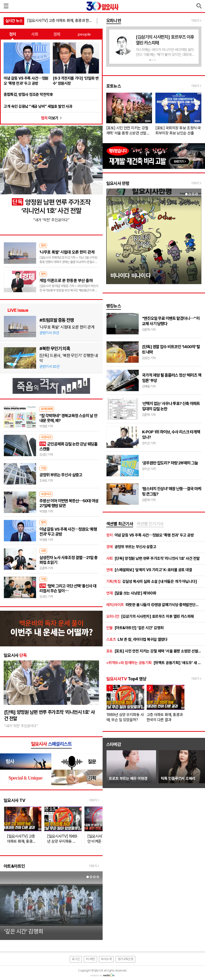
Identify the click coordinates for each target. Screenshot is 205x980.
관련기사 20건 (49, 367)
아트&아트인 (14, 866)
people (84, 34)
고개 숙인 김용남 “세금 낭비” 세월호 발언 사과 (38, 106)
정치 (13, 34)
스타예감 (114, 744)
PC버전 (90, 959)
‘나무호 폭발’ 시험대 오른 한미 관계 (67, 327)
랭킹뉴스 (114, 306)
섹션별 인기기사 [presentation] (150, 524)
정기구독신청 (126, 959)
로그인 (76, 959)
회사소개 (106, 959)
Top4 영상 (126, 679)
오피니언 (114, 21)
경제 (57, 34)
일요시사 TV (14, 800)
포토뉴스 (114, 86)
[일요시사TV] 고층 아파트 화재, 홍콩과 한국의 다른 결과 (61, 21)
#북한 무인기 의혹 (55, 348)
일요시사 (15, 655)
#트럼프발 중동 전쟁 (57, 320)
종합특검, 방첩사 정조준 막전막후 (28, 95)
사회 (35, 34)
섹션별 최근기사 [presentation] (120, 524)
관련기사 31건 (49, 333)
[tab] (120, 524)
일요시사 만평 (118, 183)
